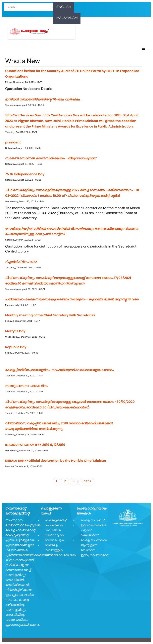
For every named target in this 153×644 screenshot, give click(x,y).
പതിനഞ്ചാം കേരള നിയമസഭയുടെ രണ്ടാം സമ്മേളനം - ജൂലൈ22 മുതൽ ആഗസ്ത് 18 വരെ (72, 299)
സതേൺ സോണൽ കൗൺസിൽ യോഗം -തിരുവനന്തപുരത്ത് (51, 158)
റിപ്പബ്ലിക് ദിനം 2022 (21, 262)
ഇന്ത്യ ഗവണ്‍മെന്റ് (94, 555)
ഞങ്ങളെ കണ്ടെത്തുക (54, 548)
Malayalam (67, 18)
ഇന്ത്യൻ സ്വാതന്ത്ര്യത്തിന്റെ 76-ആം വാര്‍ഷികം (43, 99)
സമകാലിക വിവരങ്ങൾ (54, 528)
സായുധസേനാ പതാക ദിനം (26, 386)
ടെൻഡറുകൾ (55, 536)
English (64, 7)
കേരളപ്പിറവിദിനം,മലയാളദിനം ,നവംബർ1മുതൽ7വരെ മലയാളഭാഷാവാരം (59, 370)
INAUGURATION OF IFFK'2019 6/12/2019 (35, 445)
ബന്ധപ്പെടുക (55, 541)
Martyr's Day (15, 331)
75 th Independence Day (25, 174)
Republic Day (16, 347)
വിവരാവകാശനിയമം (59, 555)
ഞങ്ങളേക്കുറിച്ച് (56, 521)
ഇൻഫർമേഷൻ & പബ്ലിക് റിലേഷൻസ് (93, 531)
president (13, 142)
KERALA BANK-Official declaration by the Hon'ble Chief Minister (56, 461)
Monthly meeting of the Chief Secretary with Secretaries (50, 315)
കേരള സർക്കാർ (93, 521)
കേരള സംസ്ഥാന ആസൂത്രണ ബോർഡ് (94, 546)
